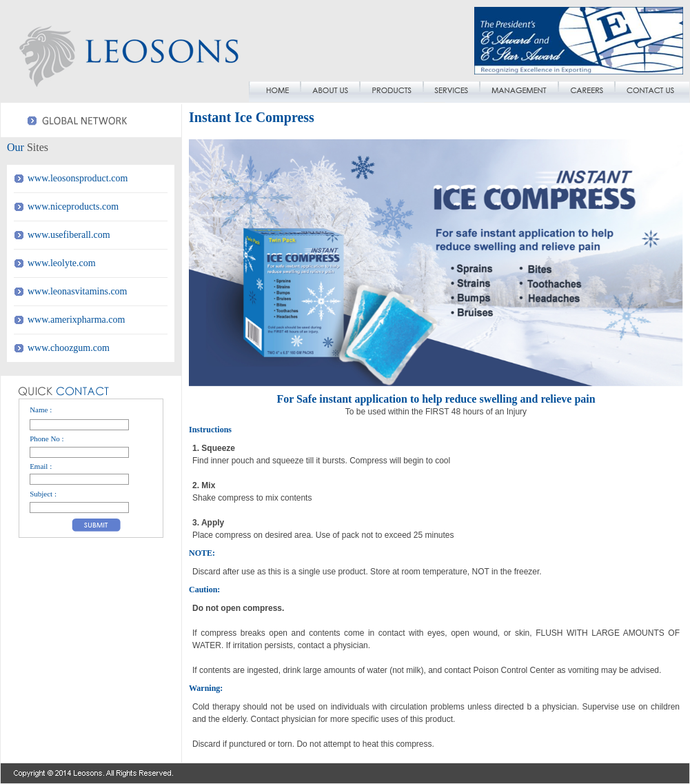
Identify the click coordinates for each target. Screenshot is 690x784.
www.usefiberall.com (69, 235)
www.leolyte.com (62, 263)
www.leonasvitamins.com (78, 291)
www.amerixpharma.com (76, 320)
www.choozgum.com (69, 348)
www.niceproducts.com (73, 207)
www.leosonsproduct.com (78, 178)
